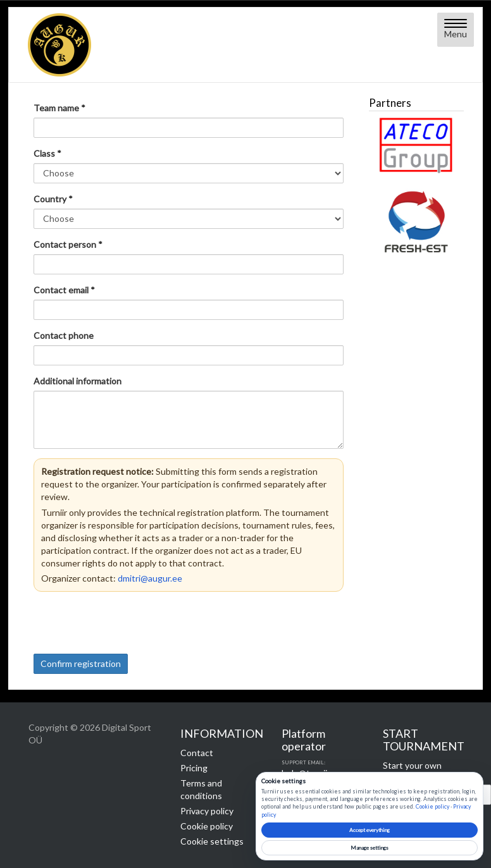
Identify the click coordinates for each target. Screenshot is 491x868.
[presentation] (130, 623)
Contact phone (64, 335)
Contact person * (68, 244)
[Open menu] (456, 30)
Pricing (194, 768)
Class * (47, 153)
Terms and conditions (201, 789)
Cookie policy (207, 826)
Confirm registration (81, 663)
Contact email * (64, 290)
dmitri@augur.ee (150, 578)
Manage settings (370, 848)
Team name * (59, 108)
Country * (53, 199)
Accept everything (370, 830)
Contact (197, 753)
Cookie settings (212, 841)
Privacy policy (207, 811)
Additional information (78, 381)
